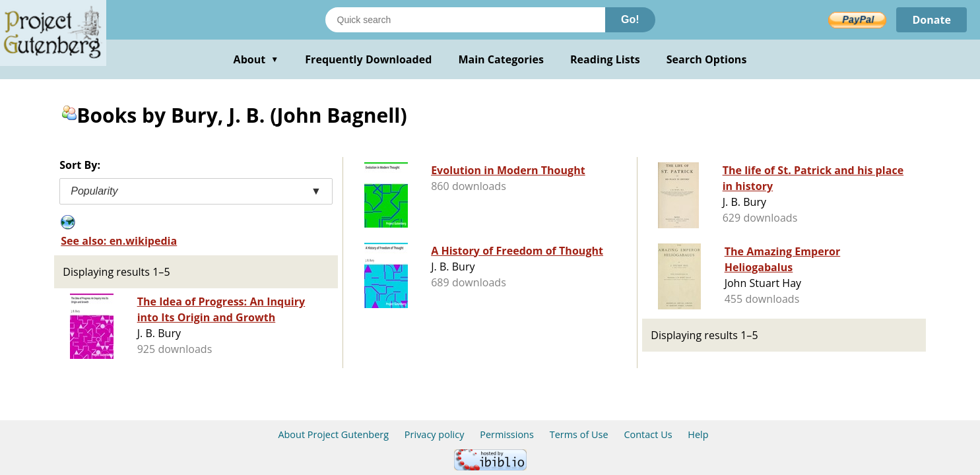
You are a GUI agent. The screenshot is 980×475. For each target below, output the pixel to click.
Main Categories (501, 59)
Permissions (507, 434)
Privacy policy (435, 434)
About (256, 59)
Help (698, 434)
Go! (630, 19)
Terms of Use (579, 434)
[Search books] (465, 20)
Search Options (707, 59)
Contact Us (648, 434)
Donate (931, 20)
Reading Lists (605, 59)
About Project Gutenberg (333, 434)
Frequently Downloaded (368, 59)
